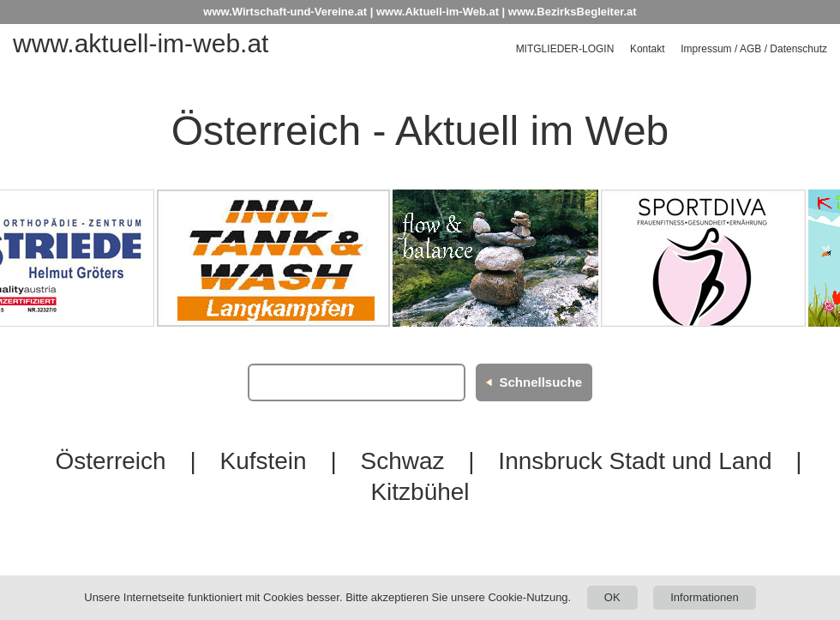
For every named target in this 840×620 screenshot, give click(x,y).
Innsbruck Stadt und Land (635, 461)
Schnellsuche (540, 382)
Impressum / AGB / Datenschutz (754, 49)
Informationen (705, 597)
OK (612, 597)
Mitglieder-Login (565, 49)
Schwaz (402, 461)
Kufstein (263, 461)
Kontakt (648, 49)
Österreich (110, 461)
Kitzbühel (420, 492)
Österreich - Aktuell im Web (420, 131)
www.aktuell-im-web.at (141, 43)
